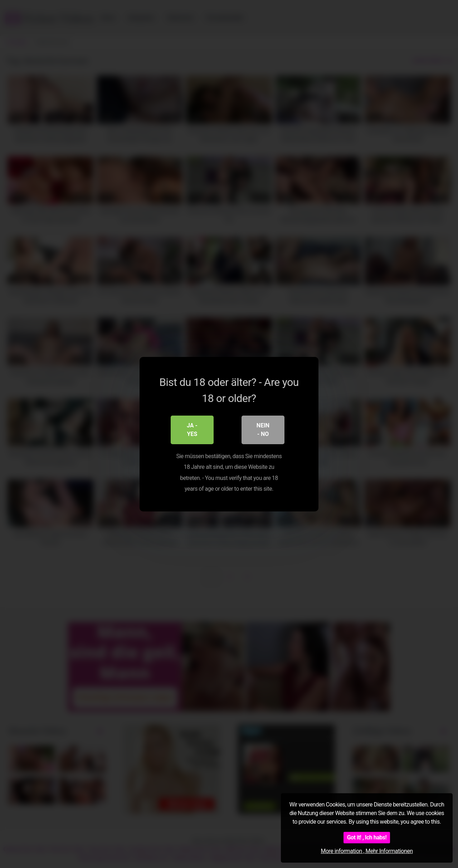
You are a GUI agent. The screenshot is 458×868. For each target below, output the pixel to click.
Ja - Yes (192, 429)
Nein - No (263, 429)
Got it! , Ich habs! (367, 837)
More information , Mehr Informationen (367, 851)
